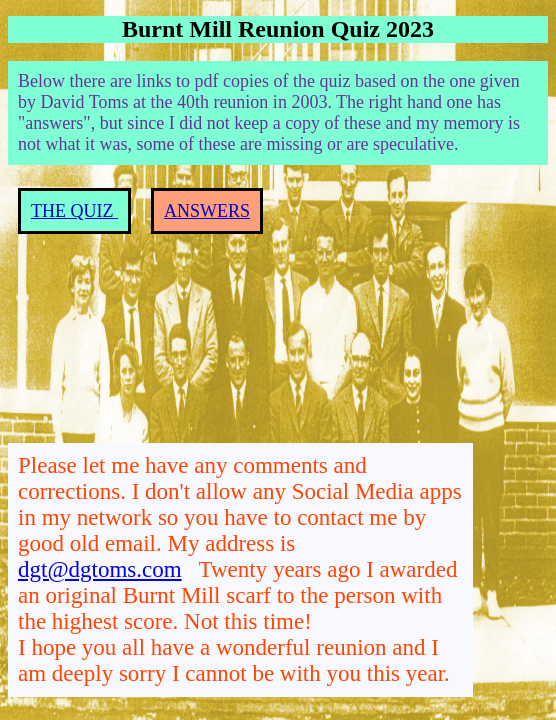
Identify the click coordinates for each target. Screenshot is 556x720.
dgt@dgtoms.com (100, 569)
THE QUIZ (74, 211)
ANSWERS (207, 211)
